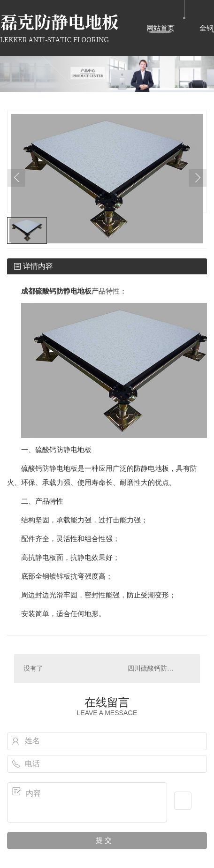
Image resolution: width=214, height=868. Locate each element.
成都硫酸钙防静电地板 (56, 291)
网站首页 (160, 28)
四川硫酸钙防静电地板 (159, 668)
